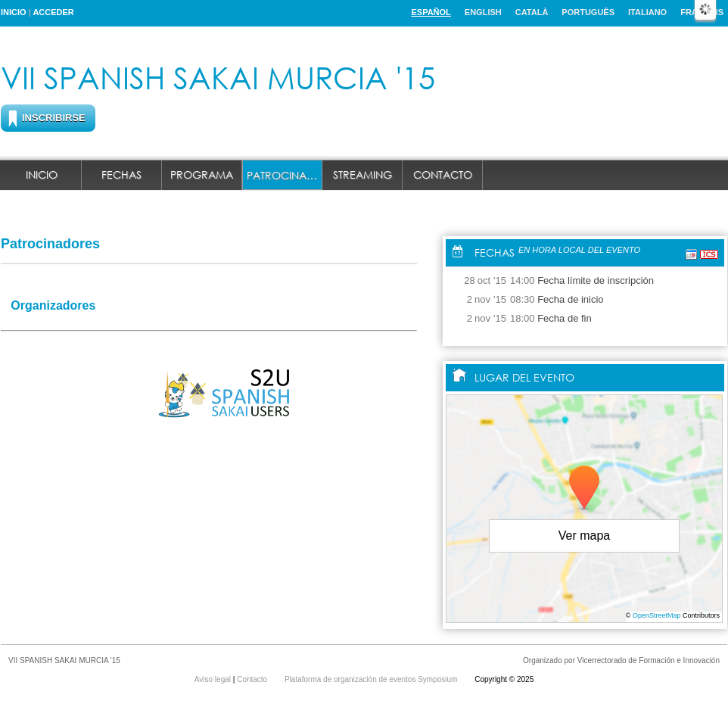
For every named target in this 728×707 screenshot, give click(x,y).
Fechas (121, 174)
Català (532, 12)
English (483, 12)
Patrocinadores (285, 175)
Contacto (443, 174)
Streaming (362, 174)
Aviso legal (214, 679)
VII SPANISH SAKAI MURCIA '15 (218, 77)
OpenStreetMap (657, 615)
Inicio (14, 12)
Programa (202, 174)
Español (431, 12)
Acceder (53, 12)
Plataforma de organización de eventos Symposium (372, 679)
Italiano (647, 12)
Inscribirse (54, 118)
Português (588, 12)
